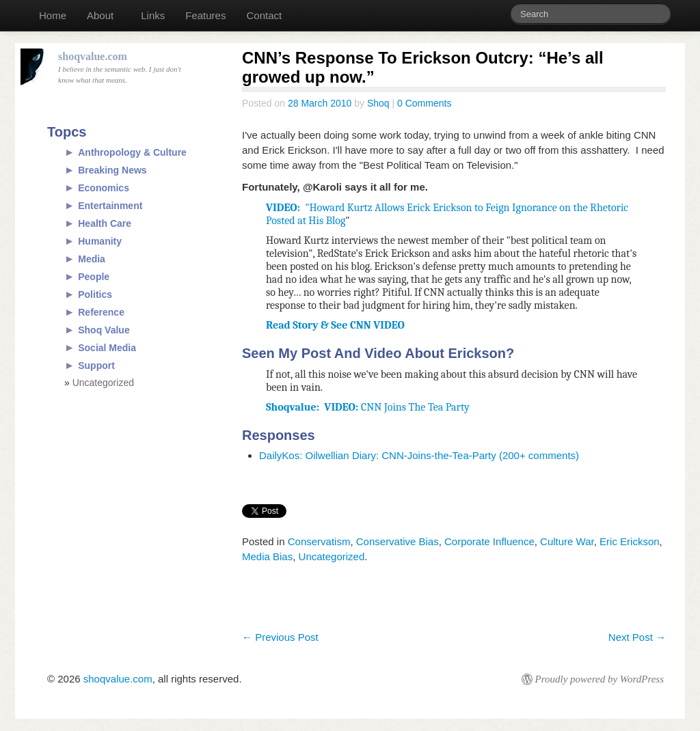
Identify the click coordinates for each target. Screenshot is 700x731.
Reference (101, 312)
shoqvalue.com (118, 679)
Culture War (567, 541)
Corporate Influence (489, 541)
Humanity (100, 241)
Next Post (637, 637)
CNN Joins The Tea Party (368, 407)
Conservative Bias (398, 541)
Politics (95, 294)
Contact (264, 15)
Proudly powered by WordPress (600, 679)
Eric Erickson (630, 541)
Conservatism (319, 541)
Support (96, 365)
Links (153, 15)
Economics (104, 188)
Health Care (105, 223)
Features (205, 15)
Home (53, 15)
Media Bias (267, 556)
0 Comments (424, 103)
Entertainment (110, 206)
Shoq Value (104, 330)
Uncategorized (332, 556)
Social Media (107, 348)
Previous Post (280, 637)
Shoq (378, 103)
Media (92, 259)
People (94, 277)
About (100, 15)
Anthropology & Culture (132, 152)
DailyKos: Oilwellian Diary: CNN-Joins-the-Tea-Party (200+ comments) (419, 455)
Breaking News (112, 170)
